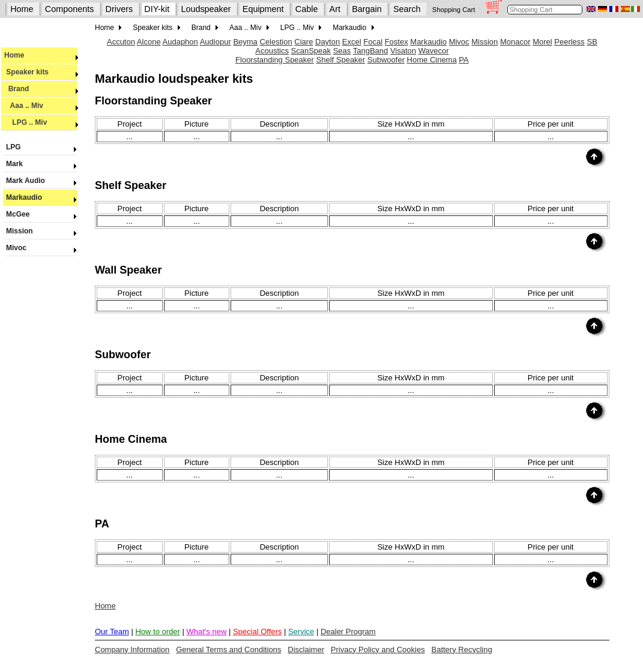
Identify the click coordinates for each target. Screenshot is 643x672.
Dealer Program (348, 631)
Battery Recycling (461, 649)
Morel (542, 42)
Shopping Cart (454, 10)
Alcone (149, 42)
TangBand (371, 51)
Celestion (276, 42)
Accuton (121, 42)
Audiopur (216, 42)
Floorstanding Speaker (275, 60)
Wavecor (434, 51)
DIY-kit (157, 9)
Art (335, 9)
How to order (157, 631)
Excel (352, 42)
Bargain (367, 9)
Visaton (403, 51)
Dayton (328, 42)
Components (70, 9)
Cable (307, 9)
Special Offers (257, 631)
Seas (342, 51)
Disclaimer (306, 649)
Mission (40, 231)
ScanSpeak (311, 51)
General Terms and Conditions (228, 649)
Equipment (263, 9)
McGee (40, 214)
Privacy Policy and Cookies (378, 649)
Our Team (112, 631)
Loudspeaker (206, 9)
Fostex (397, 42)
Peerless (569, 42)
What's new (206, 631)
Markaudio (40, 197)
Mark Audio (40, 181)
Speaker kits (41, 72)
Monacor (515, 42)
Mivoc (40, 248)
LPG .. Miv (41, 122)
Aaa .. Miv (41, 106)
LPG (40, 147)
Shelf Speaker (341, 60)
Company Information (132, 649)
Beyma (245, 42)
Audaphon (180, 42)
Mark (40, 164)
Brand (41, 89)
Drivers (119, 9)
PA (463, 60)
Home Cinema (432, 60)
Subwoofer (386, 60)
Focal (373, 42)
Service (301, 631)
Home (22, 9)
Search (407, 9)
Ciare (303, 42)
